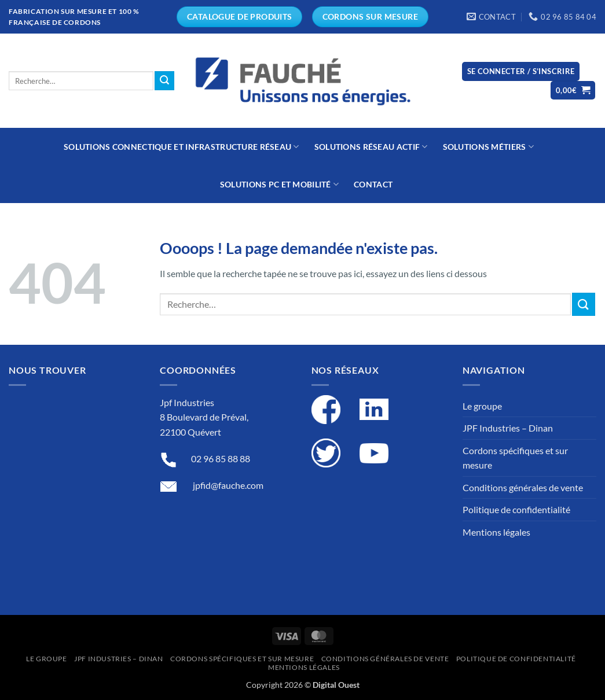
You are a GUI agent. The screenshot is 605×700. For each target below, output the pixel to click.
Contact (373, 184)
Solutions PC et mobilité (279, 184)
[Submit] (164, 81)
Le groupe (482, 406)
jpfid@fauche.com (228, 485)
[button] (521, 71)
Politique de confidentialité (516, 509)
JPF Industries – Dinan (508, 428)
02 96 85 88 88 (221, 458)
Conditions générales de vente (523, 487)
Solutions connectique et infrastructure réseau (181, 147)
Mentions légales (496, 532)
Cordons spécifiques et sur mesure (515, 458)
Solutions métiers (488, 147)
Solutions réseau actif (371, 147)
